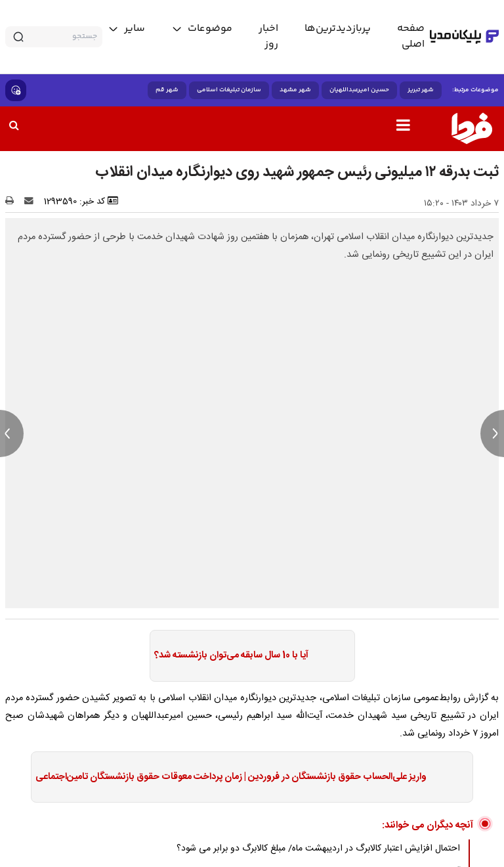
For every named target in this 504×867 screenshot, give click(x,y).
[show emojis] (16, 90)
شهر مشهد (295, 90)
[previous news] (12, 433)
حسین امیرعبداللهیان (359, 90)
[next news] (492, 433)
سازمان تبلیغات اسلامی (229, 90)
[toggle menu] (202, 29)
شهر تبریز (421, 90)
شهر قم (167, 90)
